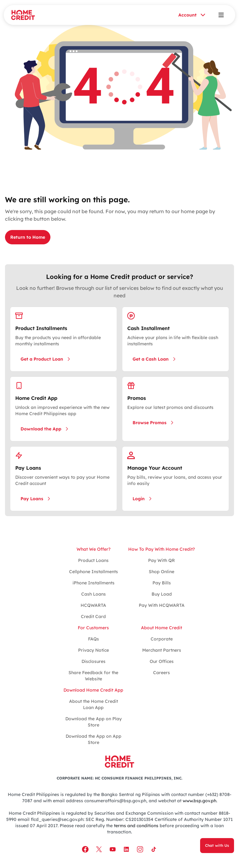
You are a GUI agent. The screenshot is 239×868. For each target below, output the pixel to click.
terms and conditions (136, 826)
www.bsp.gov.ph (199, 801)
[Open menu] (221, 15)
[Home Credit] (23, 15)
